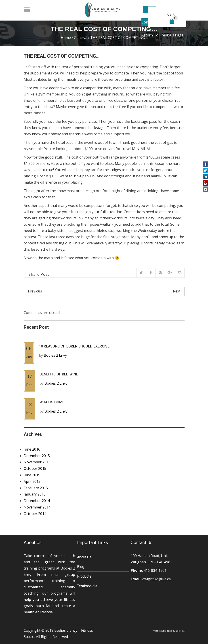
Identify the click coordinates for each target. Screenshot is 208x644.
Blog (81, 567)
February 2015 (36, 488)
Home (66, 38)
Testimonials (87, 586)
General (81, 38)
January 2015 (35, 494)
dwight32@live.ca (157, 579)
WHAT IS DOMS (52, 402)
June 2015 (32, 475)
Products (84, 576)
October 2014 (35, 514)
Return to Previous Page (162, 35)
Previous (35, 291)
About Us (84, 557)
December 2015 (37, 455)
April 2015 (32, 481)
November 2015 (37, 462)
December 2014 (37, 501)
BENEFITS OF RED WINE (59, 374)
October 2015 (35, 468)
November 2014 (37, 507)
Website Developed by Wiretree (169, 631)
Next (177, 291)
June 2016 (32, 449)
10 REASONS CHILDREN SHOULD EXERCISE (74, 346)
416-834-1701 (155, 570)
